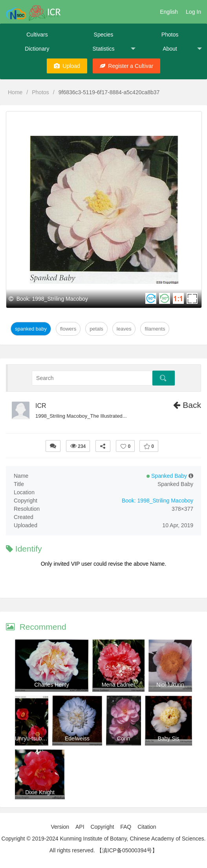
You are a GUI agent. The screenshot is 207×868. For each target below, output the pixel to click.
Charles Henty (52, 685)
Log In (193, 12)
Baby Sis (168, 738)
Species (104, 35)
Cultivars (37, 35)
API (80, 827)
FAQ (126, 827)
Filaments (155, 329)
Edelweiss (77, 738)
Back (187, 405)
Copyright (102, 827)
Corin (124, 738)
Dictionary (37, 49)
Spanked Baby (31, 329)
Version (60, 827)
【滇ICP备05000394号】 (127, 850)
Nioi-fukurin (170, 685)
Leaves (124, 329)
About (182, 49)
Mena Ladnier (119, 685)
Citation (147, 827)
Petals (96, 329)
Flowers (68, 329)
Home (15, 92)
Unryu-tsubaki (32, 738)
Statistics (114, 49)
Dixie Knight (40, 792)
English (169, 12)
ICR (41, 406)
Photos (170, 35)
